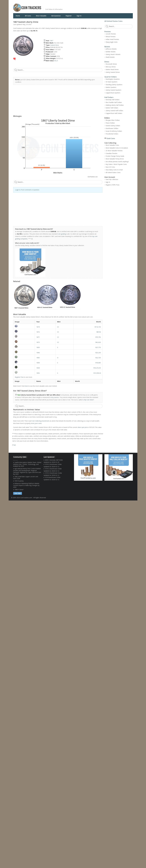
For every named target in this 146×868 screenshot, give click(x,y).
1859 (38, 347)
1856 (38, 373)
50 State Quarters (111, 82)
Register (69, 16)
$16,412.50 (97, 368)
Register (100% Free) (112, 185)
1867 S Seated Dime (21, 308)
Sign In (79, 16)
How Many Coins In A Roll (114, 170)
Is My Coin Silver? (88, 400)
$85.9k (99, 332)
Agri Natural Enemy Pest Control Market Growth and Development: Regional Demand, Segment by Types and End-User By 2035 (27, 471)
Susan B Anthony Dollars (114, 131)
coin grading (62, 234)
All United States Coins (113, 21)
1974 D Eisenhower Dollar (53, 473)
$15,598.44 (97, 373)
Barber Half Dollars (112, 108)
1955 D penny (19, 481)
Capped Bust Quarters (113, 93)
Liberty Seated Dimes (113, 72)
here (26, 386)
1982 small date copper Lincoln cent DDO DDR (26, 478)
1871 (38, 337)
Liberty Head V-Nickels (113, 54)
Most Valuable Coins (112, 145)
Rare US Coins (110, 167)
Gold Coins (111, 138)
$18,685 (98, 363)
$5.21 (56, 61)
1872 (38, 332)
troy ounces (55, 397)
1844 (38, 368)
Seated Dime (55, 45)
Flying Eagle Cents (112, 42)
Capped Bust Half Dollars (114, 113)
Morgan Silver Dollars (113, 120)
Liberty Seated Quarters (113, 90)
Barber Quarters (111, 87)
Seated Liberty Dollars (113, 126)
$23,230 (98, 353)
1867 (52, 41)
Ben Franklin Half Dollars (114, 102)
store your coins (36, 423)
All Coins (28, 16)
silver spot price (83, 427)
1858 (38, 363)
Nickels (107, 47)
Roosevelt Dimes (111, 64)
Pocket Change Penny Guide (115, 156)
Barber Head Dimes (112, 69)
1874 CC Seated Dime (45, 307)
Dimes (107, 62)
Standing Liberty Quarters (114, 85)
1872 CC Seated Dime (67, 307)
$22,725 (98, 358)
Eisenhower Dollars (112, 128)
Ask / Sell (18, 493)
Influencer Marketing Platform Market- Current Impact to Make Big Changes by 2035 (26, 485)
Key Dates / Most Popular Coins (116, 164)
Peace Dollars (110, 123)
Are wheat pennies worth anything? (117, 162)
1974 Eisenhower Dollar (53, 477)
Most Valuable (41, 16)
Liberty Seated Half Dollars (114, 111)
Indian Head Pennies (112, 39)
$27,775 (98, 347)
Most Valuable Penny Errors (115, 159)
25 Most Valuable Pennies (114, 151)
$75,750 (98, 337)
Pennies (108, 32)
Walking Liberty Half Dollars (115, 105)
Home (18, 16)
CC (58, 327)
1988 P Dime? (19, 490)
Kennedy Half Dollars (113, 100)
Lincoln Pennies (111, 34)
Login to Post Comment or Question (27, 190)
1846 (38, 353)
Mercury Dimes (111, 67)
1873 (38, 342)
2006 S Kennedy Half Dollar (54, 460)
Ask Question (56, 16)
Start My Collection (112, 179)
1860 (38, 358)
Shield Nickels (110, 57)
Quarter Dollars (111, 77)
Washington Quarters (113, 79)
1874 (38, 327)
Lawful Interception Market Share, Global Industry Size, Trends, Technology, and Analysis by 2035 (27, 464)
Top (14, 445)
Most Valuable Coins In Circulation (117, 148)
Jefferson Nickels (111, 49)
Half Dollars (109, 97)
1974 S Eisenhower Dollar (53, 464)
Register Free (19, 377)
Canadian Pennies (111, 153)
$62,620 (98, 342)
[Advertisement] (98, 6)
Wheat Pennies (111, 37)
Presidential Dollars (112, 134)
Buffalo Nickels (111, 52)
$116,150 (98, 327)
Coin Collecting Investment (40, 421)
